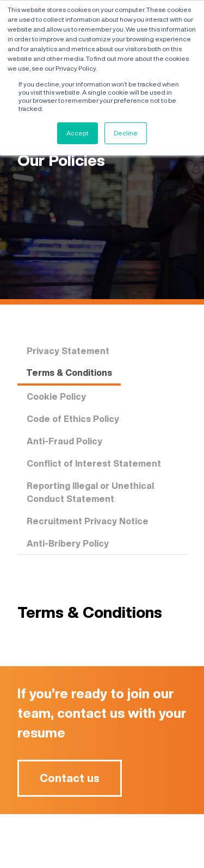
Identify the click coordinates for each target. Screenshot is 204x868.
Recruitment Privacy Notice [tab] (88, 521)
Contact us (70, 782)
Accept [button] (78, 133)
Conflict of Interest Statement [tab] (94, 463)
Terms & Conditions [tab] (69, 373)
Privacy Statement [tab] (68, 351)
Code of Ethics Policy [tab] (73, 419)
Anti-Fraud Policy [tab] (64, 441)
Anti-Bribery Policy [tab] (68, 543)
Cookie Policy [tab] (56, 396)
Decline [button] (126, 133)
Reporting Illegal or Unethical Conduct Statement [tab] (90, 492)
